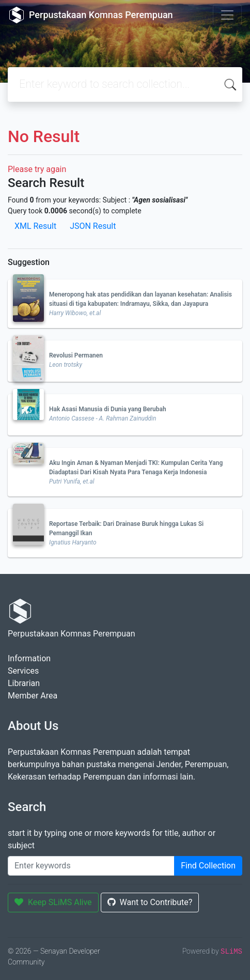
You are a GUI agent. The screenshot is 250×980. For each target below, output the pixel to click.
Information (29, 658)
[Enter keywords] (91, 866)
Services (23, 671)
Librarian (24, 683)
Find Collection (208, 866)
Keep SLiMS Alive (53, 902)
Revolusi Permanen (76, 355)
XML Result (35, 226)
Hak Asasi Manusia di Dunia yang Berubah (108, 409)
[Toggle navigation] (227, 15)
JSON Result (93, 226)
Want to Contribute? (150, 902)
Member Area (33, 696)
